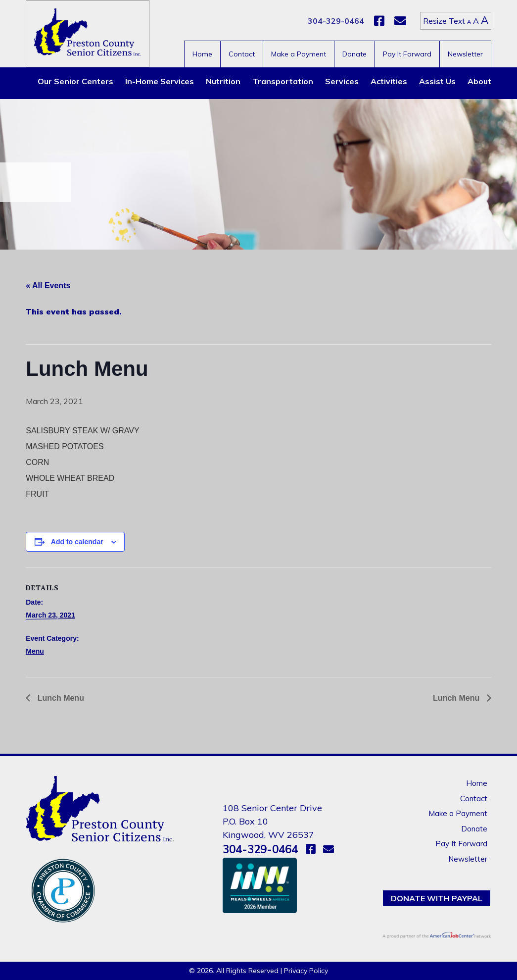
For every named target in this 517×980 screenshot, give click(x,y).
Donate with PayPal (437, 898)
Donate (354, 54)
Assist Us (437, 81)
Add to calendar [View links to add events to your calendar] (77, 542)
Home (202, 54)
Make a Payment (299, 54)
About (479, 81)
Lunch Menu (60, 698)
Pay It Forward (407, 54)
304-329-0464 (336, 21)
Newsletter (465, 54)
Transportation (283, 81)
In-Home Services (160, 81)
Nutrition (223, 81)
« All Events (48, 285)
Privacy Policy (306, 971)
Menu (35, 651)
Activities (389, 81)
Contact (242, 54)
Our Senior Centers (75, 81)
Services (342, 81)
